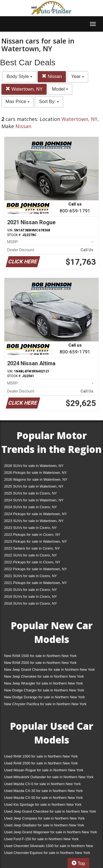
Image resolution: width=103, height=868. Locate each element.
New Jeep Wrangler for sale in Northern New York (44, 683)
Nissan (52, 76)
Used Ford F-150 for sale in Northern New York (41, 839)
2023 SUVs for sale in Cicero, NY (30, 528)
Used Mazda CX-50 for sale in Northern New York (43, 798)
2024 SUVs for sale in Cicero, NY (30, 507)
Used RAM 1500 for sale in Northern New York (41, 756)
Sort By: (49, 102)
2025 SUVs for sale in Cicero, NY (30, 493)
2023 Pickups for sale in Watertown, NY (36, 541)
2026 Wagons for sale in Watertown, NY (36, 479)
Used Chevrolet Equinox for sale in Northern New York (47, 853)
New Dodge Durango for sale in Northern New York (44, 697)
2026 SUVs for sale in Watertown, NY (34, 466)
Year (78, 76)
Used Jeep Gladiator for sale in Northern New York (44, 825)
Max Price (18, 102)
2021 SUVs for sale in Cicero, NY (30, 576)
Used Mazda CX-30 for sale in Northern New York (43, 791)
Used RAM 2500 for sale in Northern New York (41, 763)
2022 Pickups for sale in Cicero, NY (32, 562)
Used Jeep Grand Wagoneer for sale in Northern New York (51, 832)
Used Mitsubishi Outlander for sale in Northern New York (49, 777)
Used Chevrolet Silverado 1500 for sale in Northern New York (49, 847)
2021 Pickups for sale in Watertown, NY (36, 583)
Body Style (20, 76)
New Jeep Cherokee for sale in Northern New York (44, 676)
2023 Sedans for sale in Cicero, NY (32, 548)
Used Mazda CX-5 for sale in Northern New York (42, 784)
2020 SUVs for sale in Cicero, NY (30, 590)
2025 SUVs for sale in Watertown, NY (34, 486)
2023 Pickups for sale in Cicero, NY (32, 535)
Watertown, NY (24, 89)
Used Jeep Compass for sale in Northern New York (44, 818)
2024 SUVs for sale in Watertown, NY (34, 500)
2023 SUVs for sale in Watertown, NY (34, 521)
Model (60, 89)
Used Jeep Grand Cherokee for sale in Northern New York (50, 811)
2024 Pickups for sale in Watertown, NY (36, 514)
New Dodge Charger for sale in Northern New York (44, 690)
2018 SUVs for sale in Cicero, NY (30, 603)
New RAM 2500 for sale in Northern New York (40, 663)
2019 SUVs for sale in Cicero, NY (30, 597)
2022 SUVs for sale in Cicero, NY (30, 555)
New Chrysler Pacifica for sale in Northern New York (45, 704)
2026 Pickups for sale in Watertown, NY (36, 473)
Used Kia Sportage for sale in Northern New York (43, 805)
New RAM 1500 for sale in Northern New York (40, 656)
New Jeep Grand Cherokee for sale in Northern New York (49, 670)
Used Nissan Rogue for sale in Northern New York (44, 770)
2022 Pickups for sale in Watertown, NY (36, 569)
